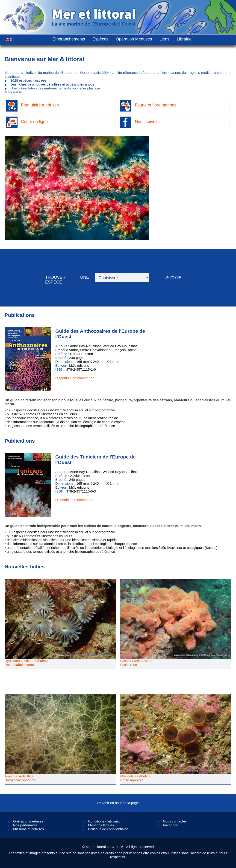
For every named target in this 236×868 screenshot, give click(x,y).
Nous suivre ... (148, 122)
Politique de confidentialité (108, 829)
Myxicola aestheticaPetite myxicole (135, 778)
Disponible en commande (75, 378)
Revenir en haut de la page (118, 803)
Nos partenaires (25, 825)
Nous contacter (175, 821)
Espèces (100, 39)
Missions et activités (28, 829)
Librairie (184, 39)
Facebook (171, 825)
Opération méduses (28, 821)
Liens (164, 39)
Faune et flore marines (156, 105)
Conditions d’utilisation (105, 821)
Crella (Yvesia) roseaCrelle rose (136, 663)
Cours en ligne (34, 122)
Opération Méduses (134, 39)
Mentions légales (101, 825)
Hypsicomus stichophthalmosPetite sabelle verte (27, 663)
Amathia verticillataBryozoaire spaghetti (20, 778)
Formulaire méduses (40, 105)
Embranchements (69, 39)
